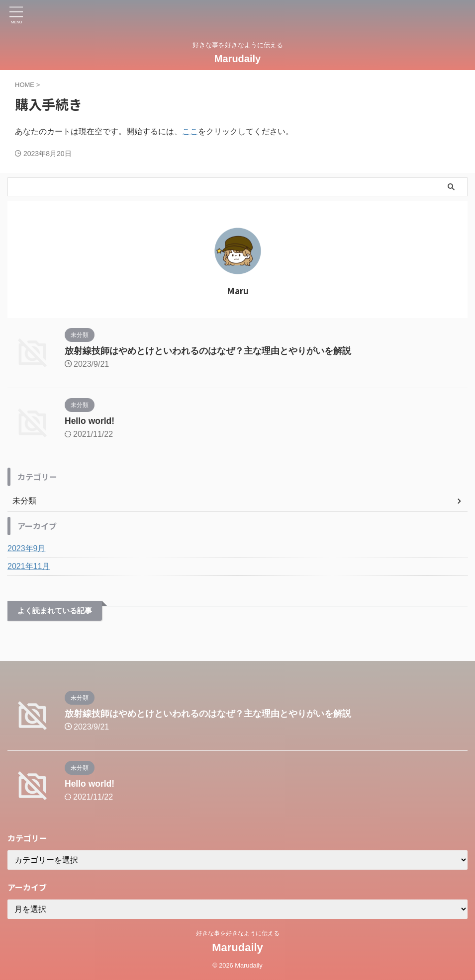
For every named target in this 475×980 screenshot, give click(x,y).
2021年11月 (29, 566)
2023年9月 (27, 548)
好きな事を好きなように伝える (238, 933)
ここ (190, 131)
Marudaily (237, 59)
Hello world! (90, 421)
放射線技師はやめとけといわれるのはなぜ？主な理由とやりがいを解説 (208, 351)
